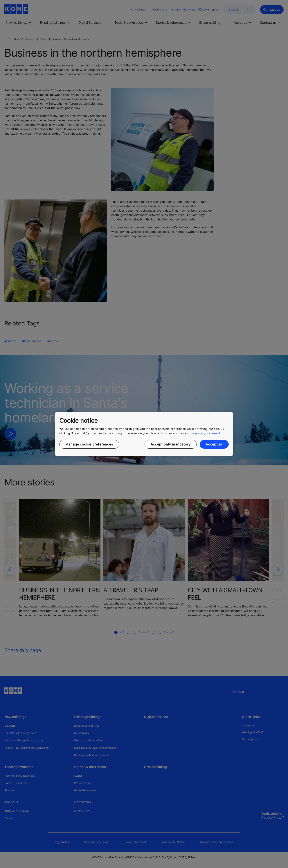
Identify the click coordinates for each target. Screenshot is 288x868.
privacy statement (208, 433)
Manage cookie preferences (89, 444)
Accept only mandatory (171, 444)
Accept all (214, 444)
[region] (144, 434)
